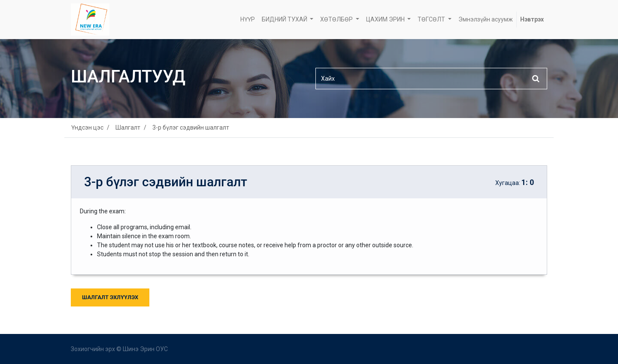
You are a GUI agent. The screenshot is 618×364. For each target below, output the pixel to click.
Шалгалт (128, 127)
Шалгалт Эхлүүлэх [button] (110, 297)
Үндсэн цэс (87, 127)
